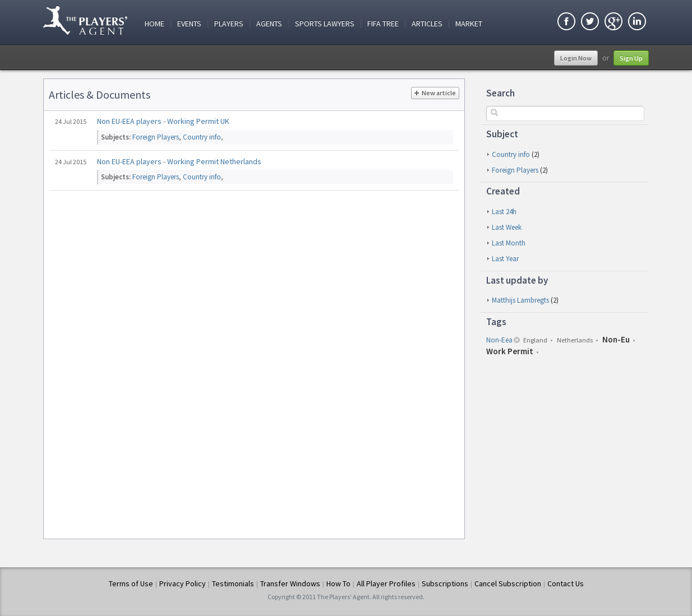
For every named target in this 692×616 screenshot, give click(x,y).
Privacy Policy (183, 583)
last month (509, 243)
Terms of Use (131, 583)
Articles (427, 24)
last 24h (504, 212)
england (535, 340)
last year (505, 259)
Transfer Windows (290, 583)
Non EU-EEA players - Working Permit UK (163, 121)
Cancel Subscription (508, 583)
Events (189, 24)
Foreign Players (515, 170)
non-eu (616, 339)
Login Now (576, 58)
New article (435, 93)
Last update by (517, 280)
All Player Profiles (386, 583)
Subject (502, 134)
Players (229, 24)
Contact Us (566, 583)
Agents (269, 24)
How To (338, 583)
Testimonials (233, 583)
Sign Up (631, 58)
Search (500, 93)
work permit (510, 351)
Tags (496, 322)
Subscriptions (445, 583)
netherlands (575, 340)
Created (503, 191)
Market (469, 24)
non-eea (499, 340)
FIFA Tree (383, 24)
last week (507, 227)
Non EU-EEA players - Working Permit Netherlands (179, 161)
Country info (511, 154)
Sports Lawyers (325, 24)
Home (154, 24)
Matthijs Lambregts (520, 300)
